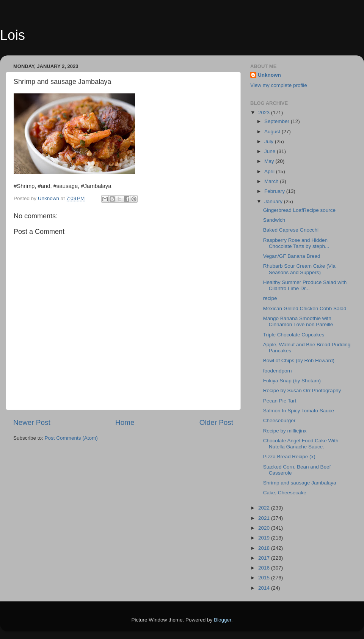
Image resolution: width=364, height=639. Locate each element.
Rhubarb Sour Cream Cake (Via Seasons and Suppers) (299, 269)
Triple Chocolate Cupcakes (294, 335)
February (275, 191)
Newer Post (32, 422)
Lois (13, 35)
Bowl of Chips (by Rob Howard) (299, 361)
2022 (265, 508)
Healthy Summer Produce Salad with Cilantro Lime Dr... (305, 285)
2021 (265, 518)
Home (125, 422)
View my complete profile (279, 85)
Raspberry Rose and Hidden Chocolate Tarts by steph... (296, 243)
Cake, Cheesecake (285, 493)
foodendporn (278, 371)
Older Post (216, 422)
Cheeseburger (279, 420)
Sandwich (274, 220)
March (272, 181)
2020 (265, 528)
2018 (265, 548)
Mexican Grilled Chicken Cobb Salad (305, 308)
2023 (265, 113)
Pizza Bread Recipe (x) (289, 457)
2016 (265, 568)
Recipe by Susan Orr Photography (302, 390)
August (273, 132)
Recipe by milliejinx (285, 431)
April (270, 171)
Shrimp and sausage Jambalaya (300, 483)
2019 (265, 538)
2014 (265, 588)
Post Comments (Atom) (71, 438)
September (278, 121)
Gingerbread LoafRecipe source (299, 210)
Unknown (269, 75)
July (270, 141)
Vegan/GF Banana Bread (292, 256)
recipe (270, 298)
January (274, 201)
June (271, 151)
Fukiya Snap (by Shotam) (293, 381)
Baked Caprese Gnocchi (291, 230)
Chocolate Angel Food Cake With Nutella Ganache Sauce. (301, 444)
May (270, 161)
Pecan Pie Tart (280, 401)
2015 (265, 578)
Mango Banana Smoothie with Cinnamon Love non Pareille (298, 321)
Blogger (223, 620)
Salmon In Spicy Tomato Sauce (299, 411)
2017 (265, 558)
